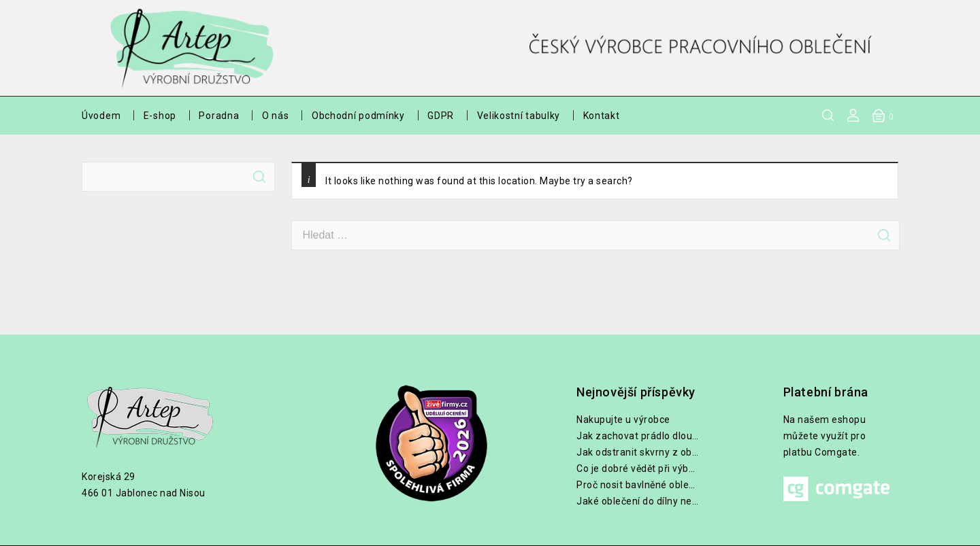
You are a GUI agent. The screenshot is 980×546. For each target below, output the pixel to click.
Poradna (219, 116)
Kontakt (602, 116)
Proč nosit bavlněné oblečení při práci (638, 485)
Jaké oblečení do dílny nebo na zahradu (638, 501)
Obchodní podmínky (358, 116)
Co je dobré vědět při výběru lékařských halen (638, 468)
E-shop (160, 116)
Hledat (259, 177)
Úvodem (101, 116)
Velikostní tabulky (519, 116)
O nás (276, 116)
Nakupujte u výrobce (623, 420)
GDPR (441, 116)
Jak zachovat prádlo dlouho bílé (638, 436)
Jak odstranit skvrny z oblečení (638, 452)
